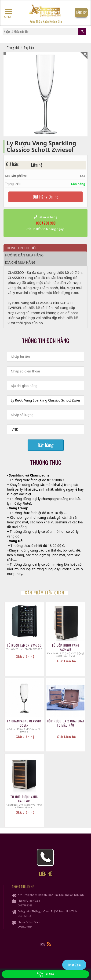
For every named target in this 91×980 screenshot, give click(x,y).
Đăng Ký (81, 12)
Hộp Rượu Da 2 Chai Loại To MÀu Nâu (66, 723)
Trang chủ (13, 47)
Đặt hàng (46, 445)
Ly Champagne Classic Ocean (24, 723)
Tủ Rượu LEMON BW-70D (24, 645)
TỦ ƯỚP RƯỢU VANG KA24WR (66, 647)
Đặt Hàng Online (45, 197)
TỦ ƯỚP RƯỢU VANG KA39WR (24, 799)
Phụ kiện (29, 47)
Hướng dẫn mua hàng (24, 255)
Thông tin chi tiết (21, 248)
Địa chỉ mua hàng (20, 262)
